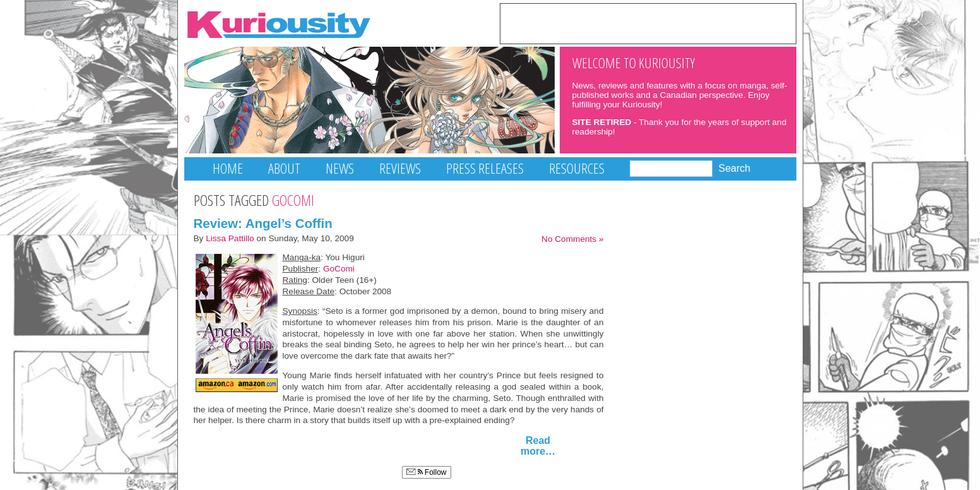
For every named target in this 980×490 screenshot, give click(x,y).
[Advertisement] (648, 23)
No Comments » (572, 239)
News (340, 168)
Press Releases (485, 168)
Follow (427, 472)
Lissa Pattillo (230, 238)
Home (228, 168)
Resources (577, 168)
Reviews (400, 168)
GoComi (339, 269)
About (284, 168)
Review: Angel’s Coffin (263, 223)
